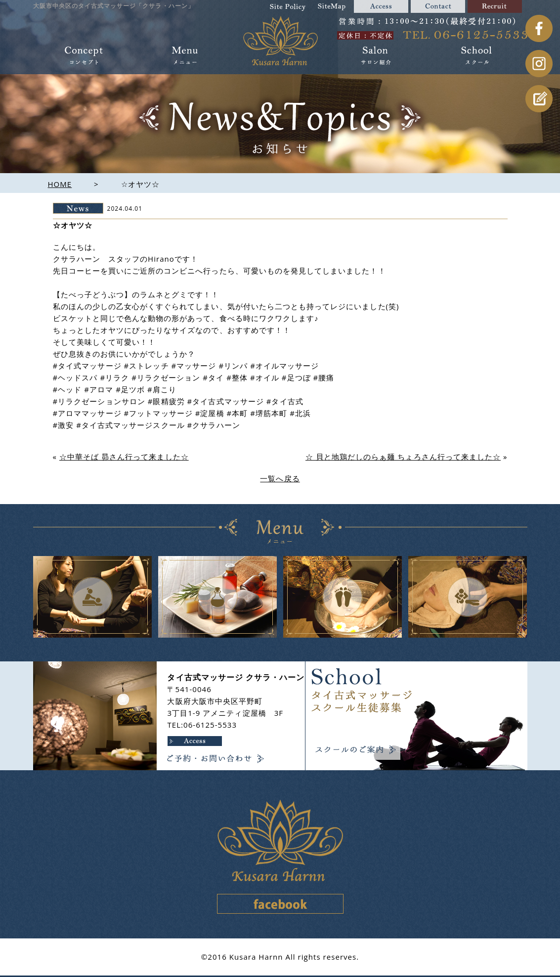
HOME (60, 184)
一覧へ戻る (280, 478)
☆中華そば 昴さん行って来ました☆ (124, 457)
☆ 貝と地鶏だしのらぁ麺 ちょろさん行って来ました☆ (403, 457)
